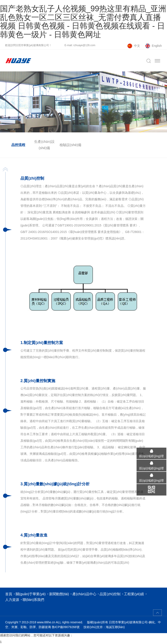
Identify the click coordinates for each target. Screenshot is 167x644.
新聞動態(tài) (59, 594)
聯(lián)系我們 (33, 600)
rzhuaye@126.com (84, 45)
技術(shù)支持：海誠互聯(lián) (104, 627)
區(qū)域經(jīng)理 (150, 456)
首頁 (9, 594)
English (157, 46)
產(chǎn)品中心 (84, 594)
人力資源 (12, 600)
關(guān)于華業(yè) (31, 594)
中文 (137, 46)
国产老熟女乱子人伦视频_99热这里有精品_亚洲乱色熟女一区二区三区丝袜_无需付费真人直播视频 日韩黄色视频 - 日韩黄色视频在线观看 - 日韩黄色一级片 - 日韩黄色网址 (83, 22)
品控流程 (18, 145)
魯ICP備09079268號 (66, 627)
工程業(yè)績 (134, 594)
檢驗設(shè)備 (70, 145)
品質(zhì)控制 (110, 594)
